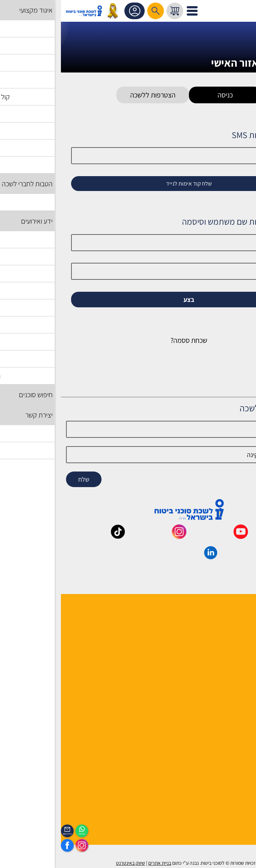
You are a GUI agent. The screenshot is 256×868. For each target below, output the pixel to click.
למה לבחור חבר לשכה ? (225, 628)
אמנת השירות (236, 757)
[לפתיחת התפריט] (131, 11)
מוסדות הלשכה (234, 637)
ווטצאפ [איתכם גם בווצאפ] (21, 834)
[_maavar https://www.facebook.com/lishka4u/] (241, 536)
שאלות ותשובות (234, 720)
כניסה (164, 95)
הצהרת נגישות (235, 748)
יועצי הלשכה (237, 646)
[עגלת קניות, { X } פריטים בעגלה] (114, 11)
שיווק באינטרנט (70, 863)
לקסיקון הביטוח (234, 701)
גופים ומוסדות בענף (229, 710)
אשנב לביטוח (237, 691)
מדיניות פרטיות (234, 767)
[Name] (128, 429)
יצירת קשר (239, 656)
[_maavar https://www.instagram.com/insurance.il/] (118, 536)
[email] (128, 455)
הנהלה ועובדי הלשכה (228, 618)
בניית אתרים (99, 863)
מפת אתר (240, 729)
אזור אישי (75, 11)
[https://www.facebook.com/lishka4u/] (6, 845)
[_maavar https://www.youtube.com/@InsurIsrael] (180, 536)
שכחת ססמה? (128, 340)
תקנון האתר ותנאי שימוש (224, 738)
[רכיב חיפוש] (95, 11)
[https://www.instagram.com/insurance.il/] (21, 845)
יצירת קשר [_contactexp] (6, 834)
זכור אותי (229, 312)
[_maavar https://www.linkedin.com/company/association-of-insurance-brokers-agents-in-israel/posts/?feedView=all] (150, 557)
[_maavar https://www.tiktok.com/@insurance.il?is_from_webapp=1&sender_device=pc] (57, 536)
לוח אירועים (238, 802)
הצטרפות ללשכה (92, 95)
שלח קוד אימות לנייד (128, 184)
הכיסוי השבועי (236, 811)
